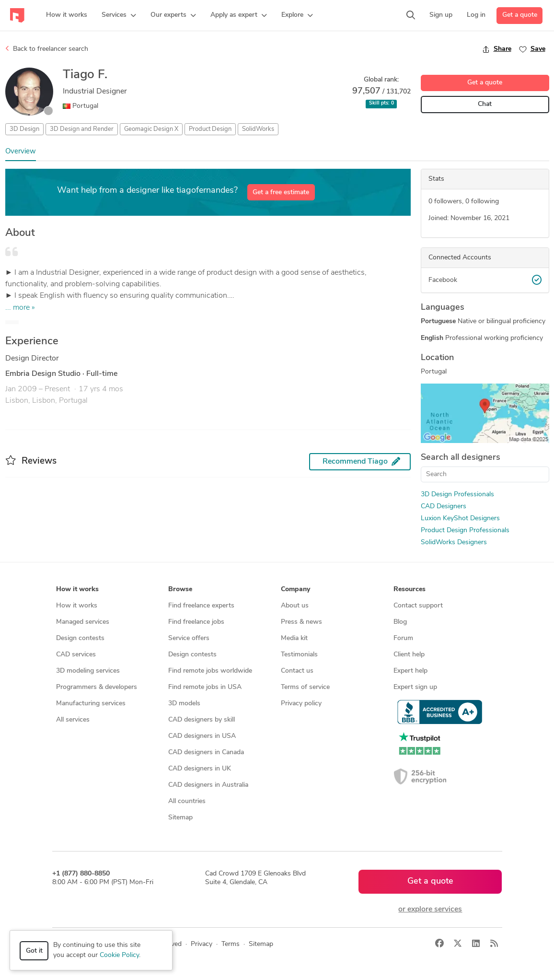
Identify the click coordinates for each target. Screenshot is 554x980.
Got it (34, 951)
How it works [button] (77, 589)
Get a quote (520, 15)
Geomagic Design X (151, 129)
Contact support (418, 606)
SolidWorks (258, 129)
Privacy (202, 944)
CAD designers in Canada (206, 752)
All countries (187, 801)
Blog (400, 622)
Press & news (301, 622)
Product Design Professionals (465, 531)
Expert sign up (415, 687)
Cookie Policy (119, 955)
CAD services (76, 655)
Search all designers (461, 458)
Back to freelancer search (47, 49)
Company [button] (295, 589)
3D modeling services (88, 671)
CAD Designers (444, 507)
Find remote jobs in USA (205, 687)
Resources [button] (410, 589)
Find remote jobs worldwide (210, 671)
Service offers (189, 638)
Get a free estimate (281, 192)
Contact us (297, 671)
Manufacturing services (91, 704)
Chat (485, 104)
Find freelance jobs (196, 622)
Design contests (80, 638)
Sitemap (180, 818)
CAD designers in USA (202, 736)
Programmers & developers (97, 687)
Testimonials (299, 655)
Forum (403, 638)
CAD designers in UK (200, 769)
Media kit (294, 638)
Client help (409, 655)
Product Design (210, 129)
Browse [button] (180, 589)
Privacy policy (301, 704)
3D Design (24, 129)
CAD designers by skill (202, 720)
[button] (119, 15)
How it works (77, 606)
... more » (20, 308)
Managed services (83, 622)
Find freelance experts (201, 606)
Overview (21, 152)
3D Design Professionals (457, 495)
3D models (184, 704)
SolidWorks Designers (454, 542)
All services (73, 720)
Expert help (410, 671)
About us (295, 606)
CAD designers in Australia (208, 785)
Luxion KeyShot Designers (460, 519)
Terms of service (305, 687)
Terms (231, 944)
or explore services (430, 910)
